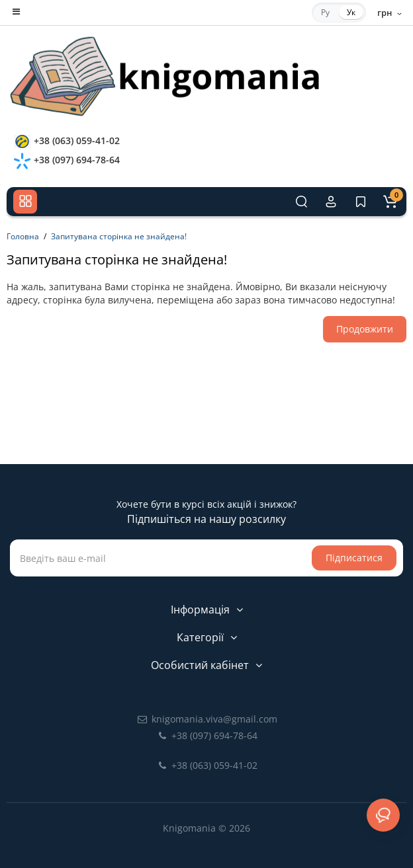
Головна (23, 236)
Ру (325, 12)
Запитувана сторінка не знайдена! (119, 236)
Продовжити (365, 329)
